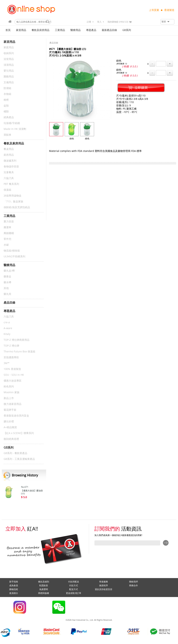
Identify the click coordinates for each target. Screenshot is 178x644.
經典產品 (9, 117)
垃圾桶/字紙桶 (12, 123)
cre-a (7, 322)
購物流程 (14, 589)
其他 (6, 288)
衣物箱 (7, 94)
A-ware (8, 328)
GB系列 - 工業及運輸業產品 (19, 459)
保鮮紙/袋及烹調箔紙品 (17, 207)
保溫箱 (7, 190)
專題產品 (91, 30)
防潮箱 (7, 88)
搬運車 (7, 227)
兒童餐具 (9, 172)
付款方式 (74, 586)
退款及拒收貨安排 (104, 589)
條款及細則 (44, 582)
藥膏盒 (7, 277)
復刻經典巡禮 (11, 439)
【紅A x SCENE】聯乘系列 (19, 433)
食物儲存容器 (11, 167)
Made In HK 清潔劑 (15, 129)
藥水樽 (7, 282)
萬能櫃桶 (9, 233)
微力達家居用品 (13, 404)
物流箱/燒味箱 (12, 251)
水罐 (6, 245)
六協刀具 (9, 178)
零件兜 (7, 239)
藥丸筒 (7, 294)
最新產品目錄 (109, 30)
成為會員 (14, 586)
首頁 (8, 30)
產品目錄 (54, 43)
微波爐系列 (10, 161)
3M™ (7, 363)
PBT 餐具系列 (11, 184)
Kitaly (7, 334)
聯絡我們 (133, 582)
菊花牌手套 (10, 410)
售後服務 (104, 582)
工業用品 (60, 30)
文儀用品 (9, 82)
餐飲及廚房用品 (41, 30)
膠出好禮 (9, 422)
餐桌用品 (9, 149)
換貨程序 (104, 586)
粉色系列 (9, 387)
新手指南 (14, 582)
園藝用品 (9, 77)
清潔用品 (9, 65)
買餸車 (7, 135)
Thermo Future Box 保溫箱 (19, 352)
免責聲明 (44, 589)
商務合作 (133, 586)
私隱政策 (44, 586)
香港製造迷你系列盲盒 (16, 416)
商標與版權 (44, 593)
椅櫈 (6, 100)
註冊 (89, 22)
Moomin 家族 (12, 392)
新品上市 (9, 398)
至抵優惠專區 (11, 357)
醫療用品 (76, 30)
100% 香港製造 (12, 369)
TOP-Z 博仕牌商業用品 (17, 340)
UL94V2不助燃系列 (14, 257)
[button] (167, 22)
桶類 (6, 112)
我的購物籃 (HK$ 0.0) (118, 22)
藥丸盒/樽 (9, 271)
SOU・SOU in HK (14, 375)
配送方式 (74, 589)
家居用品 (21, 30)
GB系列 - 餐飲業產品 (15, 453)
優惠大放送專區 (13, 381)
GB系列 (127, 30)
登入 (99, 22)
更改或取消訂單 (74, 593)
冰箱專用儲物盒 (13, 196)
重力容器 (9, 222)
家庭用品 (9, 47)
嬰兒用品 (9, 71)
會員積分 (14, 593)
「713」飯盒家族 (13, 202)
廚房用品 (9, 155)
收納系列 (9, 53)
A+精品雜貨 (10, 427)
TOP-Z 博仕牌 (11, 346)
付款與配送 (74, 582)
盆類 (6, 106)
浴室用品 (9, 59)
